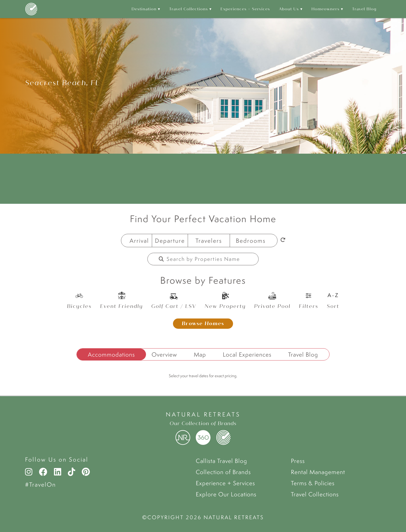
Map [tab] (200, 354)
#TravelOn (40, 484)
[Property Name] (207, 259)
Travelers (209, 241)
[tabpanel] (203, 379)
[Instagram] (30, 472)
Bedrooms (251, 241)
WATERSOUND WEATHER (203, 179)
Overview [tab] (164, 354)
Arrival (139, 241)
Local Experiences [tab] (247, 354)
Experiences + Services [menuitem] (245, 9)
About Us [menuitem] (289, 9)
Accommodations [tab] (111, 354)
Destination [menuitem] (144, 9)
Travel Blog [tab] (303, 354)
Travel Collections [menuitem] (189, 9)
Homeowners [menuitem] (325, 9)
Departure (170, 241)
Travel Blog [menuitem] (364, 9)
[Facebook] (43, 472)
